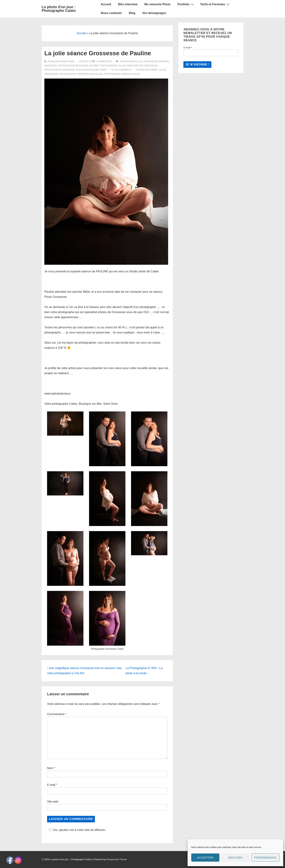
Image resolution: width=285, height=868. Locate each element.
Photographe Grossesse (142, 66)
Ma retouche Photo (157, 4)
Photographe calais (90, 74)
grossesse (51, 74)
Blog (132, 13)
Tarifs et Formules (215, 4)
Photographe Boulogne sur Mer (78, 66)
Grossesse (151, 61)
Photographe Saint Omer (91, 70)
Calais (139, 61)
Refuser (235, 858)
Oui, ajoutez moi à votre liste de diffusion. (77, 830)
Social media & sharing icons (124, 865)
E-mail (51, 785)
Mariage (164, 61)
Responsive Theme (117, 854)
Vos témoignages (154, 13)
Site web (53, 802)
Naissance (51, 66)
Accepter (205, 858)
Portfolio (186, 4)
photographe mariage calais (122, 74)
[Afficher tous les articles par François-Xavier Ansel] (60, 61)
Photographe (68, 74)
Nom (50, 768)
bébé (154, 70)
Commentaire (57, 714)
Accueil (106, 4)
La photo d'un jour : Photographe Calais (59, 9)
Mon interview (128, 4)
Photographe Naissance (59, 70)
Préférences (266, 858)
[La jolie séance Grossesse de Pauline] (104, 61)
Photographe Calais (113, 66)
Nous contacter (111, 13)
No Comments (123, 70)
